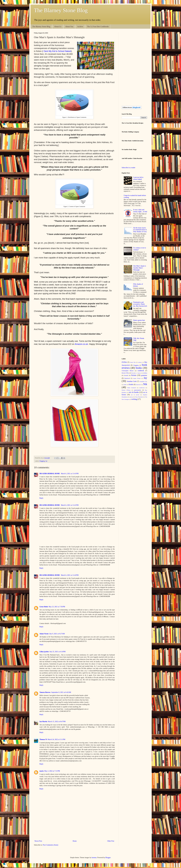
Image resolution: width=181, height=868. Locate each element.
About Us (58, 27)
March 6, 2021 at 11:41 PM (70, 474)
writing (134, 399)
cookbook (141, 371)
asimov (140, 362)
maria (42, 771)
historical (127, 378)
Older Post (111, 841)
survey (131, 397)
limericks (138, 385)
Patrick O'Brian (126, 390)
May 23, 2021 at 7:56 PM (57, 607)
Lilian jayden (44, 652)
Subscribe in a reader (128, 168)
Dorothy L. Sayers (136, 373)
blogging (42, 461)
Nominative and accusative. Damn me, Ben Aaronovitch (140, 304)
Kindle (131, 384)
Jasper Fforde (137, 378)
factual (126, 375)
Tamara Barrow (45, 692)
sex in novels (135, 395)
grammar (144, 375)
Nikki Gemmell (132, 388)
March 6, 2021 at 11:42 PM (70, 575)
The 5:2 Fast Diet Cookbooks (98, 27)
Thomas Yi (43, 739)
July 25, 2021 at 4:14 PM (57, 652)
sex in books (134, 392)
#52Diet (124, 362)
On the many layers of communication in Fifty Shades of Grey (140, 230)
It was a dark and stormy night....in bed (140, 211)
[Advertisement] (76, 831)
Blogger (108, 858)
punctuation (138, 390)
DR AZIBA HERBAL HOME (50, 474)
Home (75, 841)
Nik (145, 384)
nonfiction (142, 388)
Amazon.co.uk (81, 344)
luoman (94, 858)
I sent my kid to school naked (138, 178)
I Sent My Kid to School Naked (57, 51)
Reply (41, 498)
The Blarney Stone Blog (61, 10)
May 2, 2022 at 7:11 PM (52, 771)
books (139, 368)
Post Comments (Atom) (51, 845)
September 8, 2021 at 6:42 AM (61, 692)
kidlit (125, 385)
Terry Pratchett (139, 397)
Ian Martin (43, 722)
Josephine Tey (143, 381)
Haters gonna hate (139, 320)
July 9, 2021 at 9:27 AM (57, 634)
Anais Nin (133, 362)
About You (69, 27)
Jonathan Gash (132, 381)
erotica (145, 373)
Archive (80, 27)
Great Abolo (44, 607)
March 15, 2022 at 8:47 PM (57, 722)
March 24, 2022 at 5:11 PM (57, 739)
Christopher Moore (128, 371)
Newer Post (38, 841)
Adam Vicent (44, 634)
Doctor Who (125, 373)
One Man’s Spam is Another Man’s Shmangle (140, 268)
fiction (134, 375)
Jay (46, 461)
